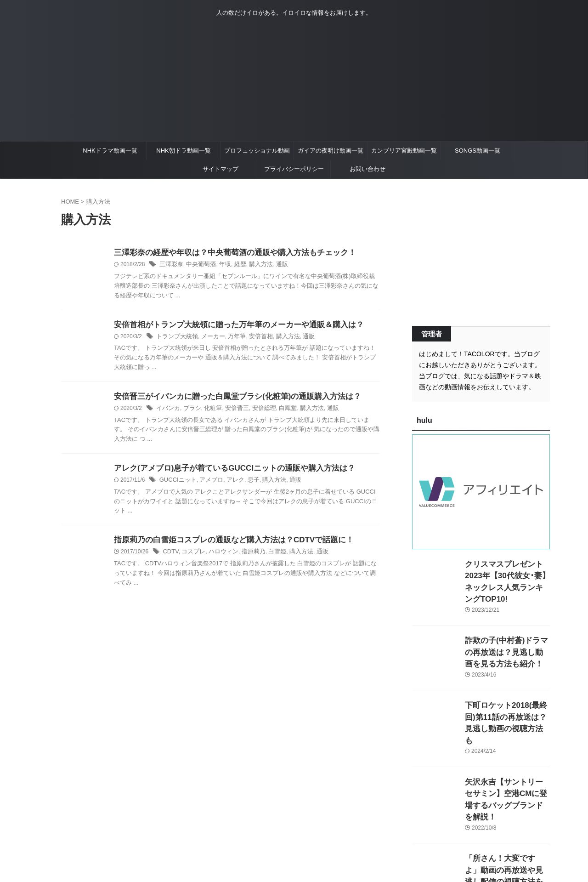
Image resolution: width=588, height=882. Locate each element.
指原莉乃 (247, 556)
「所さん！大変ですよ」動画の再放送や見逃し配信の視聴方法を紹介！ (507, 833)
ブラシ (190, 410)
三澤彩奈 (170, 265)
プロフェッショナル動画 (257, 151)
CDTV (170, 556)
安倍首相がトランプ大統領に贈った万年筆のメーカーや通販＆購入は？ (232, 326)
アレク (230, 483)
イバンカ (167, 410)
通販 (274, 265)
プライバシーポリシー (294, 169)
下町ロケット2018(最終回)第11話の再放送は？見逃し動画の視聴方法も (507, 703)
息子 (247, 483)
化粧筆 (209, 410)
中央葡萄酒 (198, 265)
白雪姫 (270, 556)
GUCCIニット (177, 483)
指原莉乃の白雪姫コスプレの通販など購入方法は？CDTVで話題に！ (227, 543)
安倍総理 (257, 410)
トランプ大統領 (175, 338)
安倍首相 (254, 338)
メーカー (209, 338)
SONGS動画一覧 (478, 151)
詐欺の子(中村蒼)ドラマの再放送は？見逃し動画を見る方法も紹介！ (507, 639)
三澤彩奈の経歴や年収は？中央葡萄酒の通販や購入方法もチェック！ (228, 253)
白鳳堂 (279, 410)
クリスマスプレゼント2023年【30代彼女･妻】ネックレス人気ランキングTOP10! (506, 574)
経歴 (235, 265)
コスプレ (192, 556)
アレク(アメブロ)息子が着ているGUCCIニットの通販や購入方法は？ (227, 471)
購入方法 (254, 265)
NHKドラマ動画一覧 (110, 151)
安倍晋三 (232, 410)
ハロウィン (219, 556)
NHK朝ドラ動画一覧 (183, 151)
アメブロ (208, 483)
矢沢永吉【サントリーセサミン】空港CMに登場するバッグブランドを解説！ (507, 768)
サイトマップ (220, 169)
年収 (220, 265)
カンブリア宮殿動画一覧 (404, 151)
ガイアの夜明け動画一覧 (331, 151)
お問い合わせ (367, 169)
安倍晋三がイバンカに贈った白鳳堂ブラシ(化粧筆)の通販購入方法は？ (230, 398)
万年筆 (231, 338)
